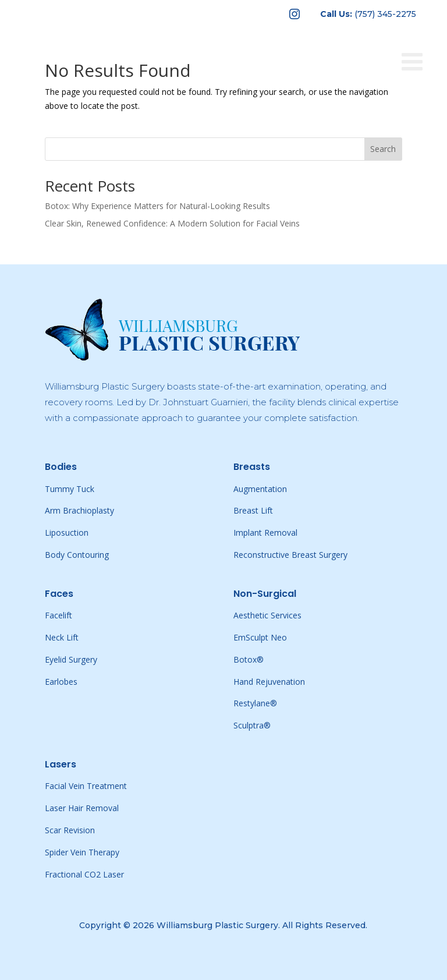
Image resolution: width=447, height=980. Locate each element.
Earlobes (61, 682)
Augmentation (260, 489)
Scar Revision (70, 830)
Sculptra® (252, 725)
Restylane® (255, 703)
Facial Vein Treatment (86, 786)
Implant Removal (265, 533)
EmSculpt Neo (260, 637)
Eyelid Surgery (71, 659)
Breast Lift (253, 510)
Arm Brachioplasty (79, 510)
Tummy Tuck (70, 489)
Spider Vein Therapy (82, 852)
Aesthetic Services (267, 615)
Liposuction (67, 533)
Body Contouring (77, 555)
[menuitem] (295, 14)
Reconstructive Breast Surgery (290, 555)
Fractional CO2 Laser (84, 874)
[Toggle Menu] (418, 42)
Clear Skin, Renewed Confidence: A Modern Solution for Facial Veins (172, 223)
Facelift (58, 615)
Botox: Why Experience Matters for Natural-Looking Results (157, 206)
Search (383, 149)
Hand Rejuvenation (269, 682)
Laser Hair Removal (82, 808)
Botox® (249, 659)
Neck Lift (62, 637)
